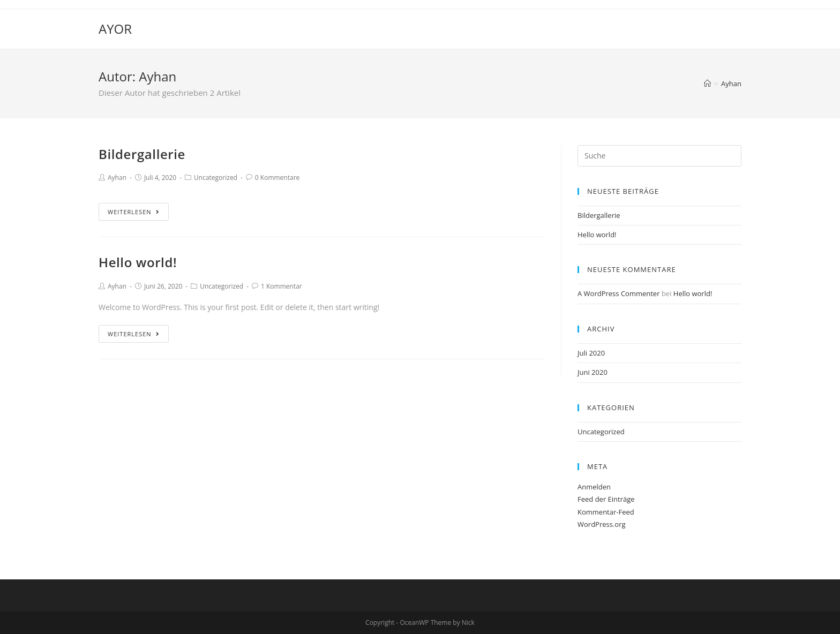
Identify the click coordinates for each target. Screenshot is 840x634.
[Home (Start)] (707, 84)
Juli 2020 (591, 353)
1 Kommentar (282, 286)
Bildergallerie (142, 154)
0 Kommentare (277, 178)
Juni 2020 (592, 372)
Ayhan (117, 178)
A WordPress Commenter (619, 293)
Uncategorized (216, 178)
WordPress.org (602, 524)
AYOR (115, 29)
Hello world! (138, 262)
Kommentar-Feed (606, 512)
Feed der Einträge (606, 499)
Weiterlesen (134, 212)
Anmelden (594, 487)
